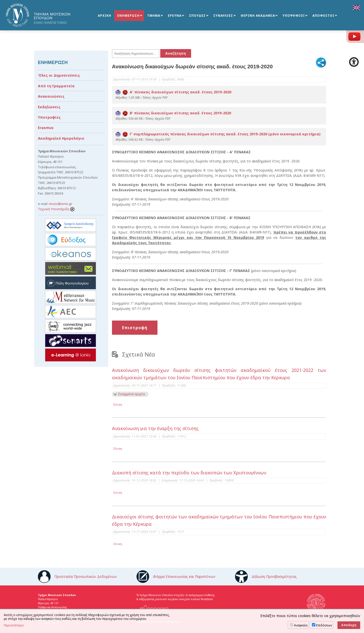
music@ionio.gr (61, 204)
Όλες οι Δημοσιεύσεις (59, 75)
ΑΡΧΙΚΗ (105, 16)
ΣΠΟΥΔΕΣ (197, 16)
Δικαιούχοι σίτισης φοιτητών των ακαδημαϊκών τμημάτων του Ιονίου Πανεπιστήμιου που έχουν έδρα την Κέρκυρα (219, 520)
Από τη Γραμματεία (56, 86)
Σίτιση (118, 404)
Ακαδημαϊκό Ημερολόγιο (61, 138)
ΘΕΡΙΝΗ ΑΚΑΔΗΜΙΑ (258, 16)
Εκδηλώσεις (49, 107)
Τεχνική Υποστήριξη (56, 209)
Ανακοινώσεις (51, 96)
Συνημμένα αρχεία (131, 394)
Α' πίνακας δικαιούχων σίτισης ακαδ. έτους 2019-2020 (173, 92)
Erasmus (46, 128)
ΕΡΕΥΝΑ (175, 16)
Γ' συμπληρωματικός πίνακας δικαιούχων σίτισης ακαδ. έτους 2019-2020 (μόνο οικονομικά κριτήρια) (218, 134)
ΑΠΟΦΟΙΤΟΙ (323, 16)
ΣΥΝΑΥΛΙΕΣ (223, 16)
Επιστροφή (135, 328)
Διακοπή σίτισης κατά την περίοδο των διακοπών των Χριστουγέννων (189, 473)
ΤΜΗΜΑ (154, 16)
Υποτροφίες (49, 117)
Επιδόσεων (324, 625)
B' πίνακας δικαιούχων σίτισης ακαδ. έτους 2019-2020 (173, 113)
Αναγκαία (301, 625)
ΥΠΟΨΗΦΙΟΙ (294, 16)
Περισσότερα (14, 625)
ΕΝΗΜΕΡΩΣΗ (128, 16)
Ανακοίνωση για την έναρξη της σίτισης (155, 428)
